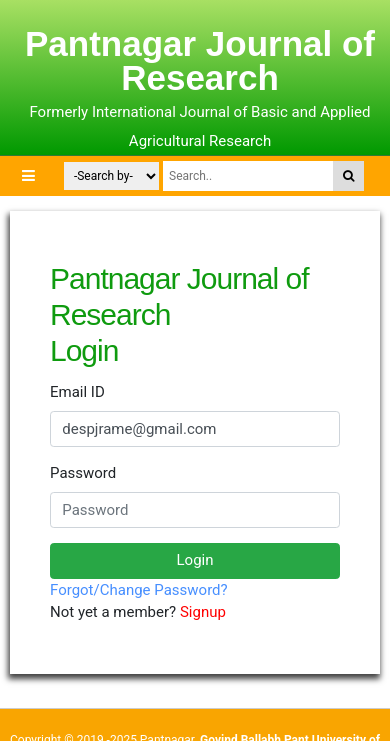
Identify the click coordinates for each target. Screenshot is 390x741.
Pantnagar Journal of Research (200, 60)
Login (195, 560)
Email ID (77, 392)
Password (83, 473)
